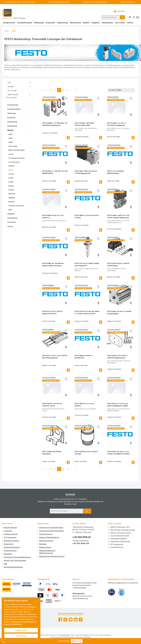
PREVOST (12, 194)
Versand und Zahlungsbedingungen (17, 557)
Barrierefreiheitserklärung (13, 567)
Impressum (8, 531)
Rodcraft (12, 202)
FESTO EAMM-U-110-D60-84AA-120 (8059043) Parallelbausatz (55, 124)
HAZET (11, 178)
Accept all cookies (21, 630)
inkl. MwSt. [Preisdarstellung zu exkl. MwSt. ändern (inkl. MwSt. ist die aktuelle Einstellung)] (119, 11)
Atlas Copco (13, 146)
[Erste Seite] (43, 90)
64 (60, 90)
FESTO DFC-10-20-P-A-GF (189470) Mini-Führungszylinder (55, 357)
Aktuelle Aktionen (10, 528)
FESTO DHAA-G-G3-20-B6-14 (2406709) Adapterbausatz (117, 357)
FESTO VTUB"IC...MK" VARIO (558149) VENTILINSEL (84, 124)
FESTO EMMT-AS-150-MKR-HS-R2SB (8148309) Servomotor (53, 265)
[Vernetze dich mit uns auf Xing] (81, 620)
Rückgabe (43, 544)
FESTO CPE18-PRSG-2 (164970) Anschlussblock (118, 265)
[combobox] (111, 17)
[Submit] (87, 511)
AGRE (10, 138)
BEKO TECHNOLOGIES (17, 150)
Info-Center (12, 222)
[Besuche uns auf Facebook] (60, 620)
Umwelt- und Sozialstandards (15, 561)
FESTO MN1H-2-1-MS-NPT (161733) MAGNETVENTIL (55, 172)
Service (10, 226)
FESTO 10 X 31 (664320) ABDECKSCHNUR (115, 172)
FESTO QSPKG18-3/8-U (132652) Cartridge (86, 453)
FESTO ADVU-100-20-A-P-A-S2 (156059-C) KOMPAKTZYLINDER (118, 453)
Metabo (11, 186)
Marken (10, 130)
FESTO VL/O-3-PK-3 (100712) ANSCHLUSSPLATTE (52, 313)
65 (64, 90)
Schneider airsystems (16, 206)
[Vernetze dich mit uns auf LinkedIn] (76, 620)
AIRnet (11, 142)
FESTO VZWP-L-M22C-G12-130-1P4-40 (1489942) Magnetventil (118, 217)
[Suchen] (122, 17)
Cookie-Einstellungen (12, 547)
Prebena (11, 190)
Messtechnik (12, 126)
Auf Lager (13, 91)
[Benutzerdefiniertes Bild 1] (111, 592)
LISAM (11, 182)
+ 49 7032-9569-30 (82, 537)
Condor (11, 154)
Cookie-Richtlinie (10, 551)
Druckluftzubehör (14, 109)
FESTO (11, 170)
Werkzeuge (12, 113)
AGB (5, 564)
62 (51, 90)
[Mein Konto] (134, 17)
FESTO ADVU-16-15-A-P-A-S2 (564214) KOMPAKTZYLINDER (118, 405)
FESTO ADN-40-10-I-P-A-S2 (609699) (84, 405)
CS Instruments (14, 162)
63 (56, 90)
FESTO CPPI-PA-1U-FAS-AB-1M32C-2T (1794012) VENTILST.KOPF (87, 313)
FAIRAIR (11, 166)
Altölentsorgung (45, 547)
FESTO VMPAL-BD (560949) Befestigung (52, 453)
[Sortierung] (121, 90)
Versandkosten (65, 635)
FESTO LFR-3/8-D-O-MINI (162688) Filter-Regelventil (87, 265)
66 (68, 90)
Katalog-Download (46, 541)
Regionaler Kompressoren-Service (52, 556)
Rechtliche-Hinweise (11, 541)
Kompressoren (13, 105)
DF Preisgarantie (10, 537)
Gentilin (11, 174)
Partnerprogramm (46, 534)
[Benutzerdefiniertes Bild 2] (121, 592)
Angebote (11, 214)
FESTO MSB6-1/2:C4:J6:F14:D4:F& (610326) (87, 217)
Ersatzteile (11, 118)
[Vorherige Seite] (47, 90)
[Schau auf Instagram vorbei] (65, 620)
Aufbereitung (12, 122)
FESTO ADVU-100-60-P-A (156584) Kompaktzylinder (119, 313)
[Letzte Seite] (76, 90)
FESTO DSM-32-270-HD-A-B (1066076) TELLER (52, 405)
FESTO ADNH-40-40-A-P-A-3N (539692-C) (53, 217)
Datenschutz (9, 544)
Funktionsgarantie (11, 534)
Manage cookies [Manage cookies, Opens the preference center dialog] (21, 636)
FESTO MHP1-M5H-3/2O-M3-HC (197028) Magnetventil (86, 172)
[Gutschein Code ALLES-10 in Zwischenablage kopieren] (80, 641)
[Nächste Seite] (72, 90)
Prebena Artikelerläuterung (49, 537)
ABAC (11, 134)
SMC (10, 210)
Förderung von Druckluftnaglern (51, 528)
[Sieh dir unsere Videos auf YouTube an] (71, 620)
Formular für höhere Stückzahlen (52, 531)
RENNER (12, 198)
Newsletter (8, 554)
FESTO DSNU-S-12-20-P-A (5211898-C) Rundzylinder (116, 124)
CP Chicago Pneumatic (17, 158)
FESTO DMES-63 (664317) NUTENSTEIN (84, 357)
